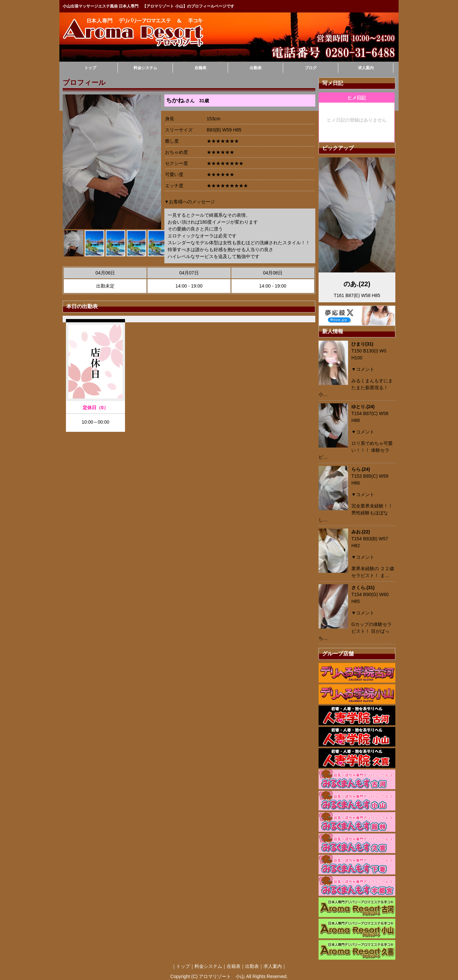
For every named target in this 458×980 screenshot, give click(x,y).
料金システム (145, 68)
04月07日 (189, 273)
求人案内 (366, 68)
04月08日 (273, 273)
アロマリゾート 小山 (222, 976)
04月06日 (105, 273)
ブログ (311, 68)
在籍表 (200, 68)
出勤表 (256, 68)
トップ (90, 68)
